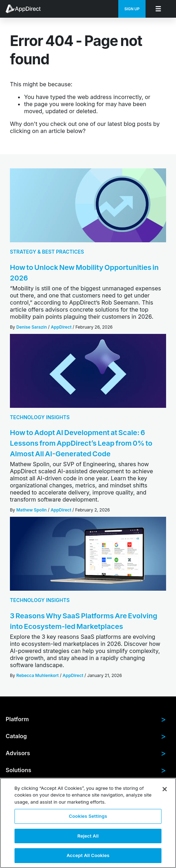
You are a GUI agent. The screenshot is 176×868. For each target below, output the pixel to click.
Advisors (86, 753)
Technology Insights (40, 417)
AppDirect (61, 327)
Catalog (86, 736)
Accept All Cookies (88, 855)
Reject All (88, 836)
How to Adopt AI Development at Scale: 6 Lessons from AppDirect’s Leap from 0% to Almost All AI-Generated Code (81, 443)
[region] (88, 823)
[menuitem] (27, 9)
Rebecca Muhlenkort (38, 675)
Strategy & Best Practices (47, 252)
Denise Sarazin (32, 327)
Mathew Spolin (32, 510)
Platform (86, 719)
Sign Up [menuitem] (132, 9)
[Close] (165, 789)
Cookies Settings (88, 816)
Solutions (86, 770)
